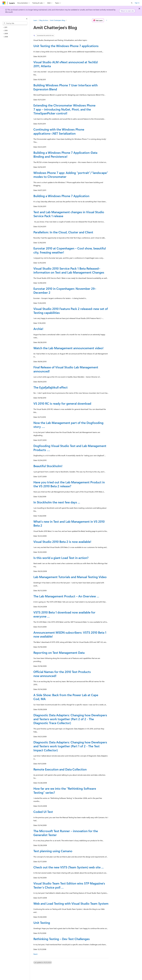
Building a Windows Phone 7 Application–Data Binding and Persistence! (65, 154)
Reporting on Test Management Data (59, 653)
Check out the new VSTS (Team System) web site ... (69, 867)
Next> (36, 954)
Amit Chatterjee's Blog (58, 20)
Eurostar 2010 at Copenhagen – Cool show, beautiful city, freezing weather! (70, 250)
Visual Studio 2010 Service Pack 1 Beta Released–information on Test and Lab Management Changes (69, 270)
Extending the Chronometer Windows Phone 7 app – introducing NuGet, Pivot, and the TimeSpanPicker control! (64, 109)
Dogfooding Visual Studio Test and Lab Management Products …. (70, 448)
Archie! (38, 329)
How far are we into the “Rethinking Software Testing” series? (65, 790)
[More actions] (107, 20)
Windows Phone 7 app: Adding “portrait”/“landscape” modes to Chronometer (71, 175)
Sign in (137, 3)
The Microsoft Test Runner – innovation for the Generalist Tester (66, 833)
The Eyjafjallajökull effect (51, 387)
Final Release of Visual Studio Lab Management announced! (66, 369)
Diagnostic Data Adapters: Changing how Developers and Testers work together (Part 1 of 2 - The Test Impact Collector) (70, 746)
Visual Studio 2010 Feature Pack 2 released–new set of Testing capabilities (71, 311)
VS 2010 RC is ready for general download (62, 403)
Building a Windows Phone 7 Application (61, 196)
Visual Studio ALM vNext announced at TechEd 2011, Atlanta (66, 64)
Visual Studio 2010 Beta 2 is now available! (62, 542)
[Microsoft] (4, 3)
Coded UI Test (43, 812)
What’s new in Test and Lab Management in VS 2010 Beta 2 (69, 523)
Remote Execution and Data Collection (60, 769)
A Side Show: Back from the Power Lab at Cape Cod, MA (66, 697)
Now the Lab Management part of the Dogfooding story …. (68, 425)
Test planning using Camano (53, 851)
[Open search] (132, 3)
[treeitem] (16, 27)
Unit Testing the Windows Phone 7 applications (66, 46)
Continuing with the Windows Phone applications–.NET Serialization (59, 131)
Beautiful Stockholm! (48, 466)
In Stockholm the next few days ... (57, 502)
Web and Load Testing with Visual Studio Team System (71, 903)
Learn (35, 20)
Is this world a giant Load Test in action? (61, 558)
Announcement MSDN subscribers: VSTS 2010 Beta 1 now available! (70, 634)
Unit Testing (42, 923)
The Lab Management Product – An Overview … (66, 596)
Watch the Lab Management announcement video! (68, 348)
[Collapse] (27, 19)
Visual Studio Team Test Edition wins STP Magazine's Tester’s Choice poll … (69, 885)
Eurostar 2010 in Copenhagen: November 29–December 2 (65, 290)
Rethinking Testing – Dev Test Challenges (62, 939)
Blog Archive (44, 20)
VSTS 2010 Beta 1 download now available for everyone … (64, 614)
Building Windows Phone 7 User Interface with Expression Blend (66, 87)
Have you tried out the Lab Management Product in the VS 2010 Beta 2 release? (69, 484)
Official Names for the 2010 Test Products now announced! (62, 674)
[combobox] (15, 23)
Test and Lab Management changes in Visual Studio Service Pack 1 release (69, 214)
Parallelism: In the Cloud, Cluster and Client (63, 232)
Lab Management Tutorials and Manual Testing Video (70, 577)
